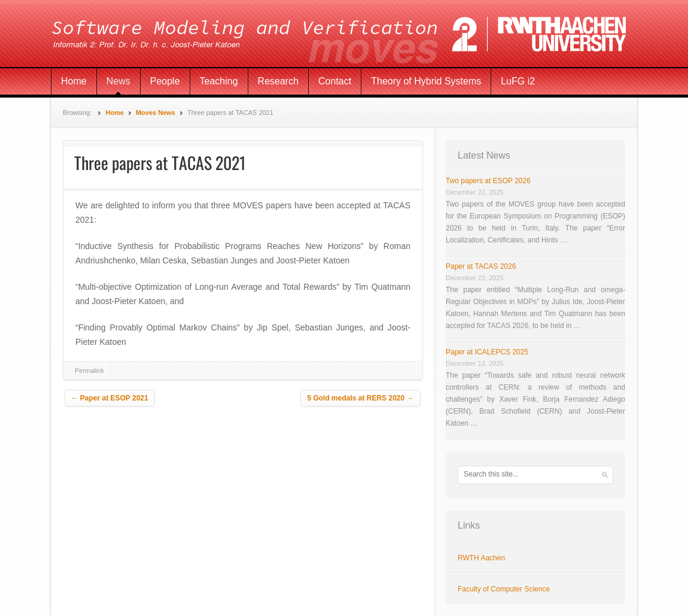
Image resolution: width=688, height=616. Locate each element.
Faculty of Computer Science (504, 589)
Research (278, 81)
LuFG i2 (518, 81)
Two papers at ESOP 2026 (488, 181)
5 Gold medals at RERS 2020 (360, 398)
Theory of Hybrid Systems (426, 81)
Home (74, 81)
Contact (335, 81)
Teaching (219, 81)
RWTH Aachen (481, 558)
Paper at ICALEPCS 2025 (487, 352)
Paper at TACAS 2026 (481, 266)
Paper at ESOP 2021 (110, 398)
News (118, 81)
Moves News (156, 113)
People (165, 81)
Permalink (89, 371)
